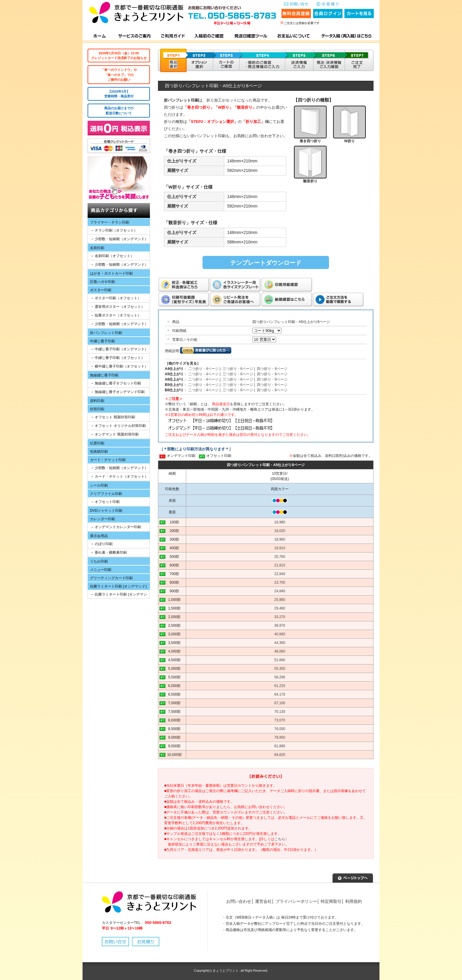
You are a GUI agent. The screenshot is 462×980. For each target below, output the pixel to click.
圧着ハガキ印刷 (102, 282)
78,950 (280, 737)
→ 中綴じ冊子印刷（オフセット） (117, 358)
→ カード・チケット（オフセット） (119, 476)
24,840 (280, 591)
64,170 (280, 694)
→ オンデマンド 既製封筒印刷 (114, 434)
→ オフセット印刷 (105, 502)
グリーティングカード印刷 (111, 578)
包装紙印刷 (99, 452)
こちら (280, 839)
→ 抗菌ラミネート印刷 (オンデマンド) (117, 595)
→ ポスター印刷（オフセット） (116, 298)
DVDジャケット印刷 (106, 511)
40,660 (280, 634)
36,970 (280, 626)
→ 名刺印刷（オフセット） (112, 256)
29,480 (280, 608)
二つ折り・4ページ (204, 369)
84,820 (280, 755)
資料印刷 (97, 401)
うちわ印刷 (99, 561)
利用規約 (354, 901)
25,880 (280, 600)
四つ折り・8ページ (272, 369)
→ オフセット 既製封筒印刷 (113, 417)
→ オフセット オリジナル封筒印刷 (118, 426)
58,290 (280, 677)
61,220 (280, 686)
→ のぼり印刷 (101, 544)
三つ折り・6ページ (238, 369)
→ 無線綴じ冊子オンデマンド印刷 (117, 392)
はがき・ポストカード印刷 (111, 273)
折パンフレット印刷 (106, 333)
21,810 (280, 565)
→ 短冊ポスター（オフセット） (116, 315)
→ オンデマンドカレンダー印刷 (116, 527)
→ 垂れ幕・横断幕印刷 (109, 552)
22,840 (280, 574)
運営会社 (263, 901)
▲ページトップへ (353, 877)
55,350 (280, 669)
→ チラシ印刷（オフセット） (114, 230)
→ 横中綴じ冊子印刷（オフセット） (119, 366)
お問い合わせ (239, 901)
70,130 (280, 712)
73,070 (280, 720)
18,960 (280, 539)
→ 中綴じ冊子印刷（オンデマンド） (119, 349)
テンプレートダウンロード (266, 263)
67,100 (280, 703)
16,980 (280, 522)
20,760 (280, 557)
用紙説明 (172, 351)
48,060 (280, 651)
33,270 (280, 617)
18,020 (280, 531)
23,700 (280, 582)
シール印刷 (99, 485)
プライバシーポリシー (296, 901)
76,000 (280, 729)
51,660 (280, 660)
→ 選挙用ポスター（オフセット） (117, 307)
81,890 (280, 746)
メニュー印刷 (101, 570)
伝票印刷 (97, 443)
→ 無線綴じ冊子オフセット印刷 (116, 383)
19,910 (280, 548)
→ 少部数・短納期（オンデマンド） (119, 239)
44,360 (280, 643)
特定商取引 (331, 901)
